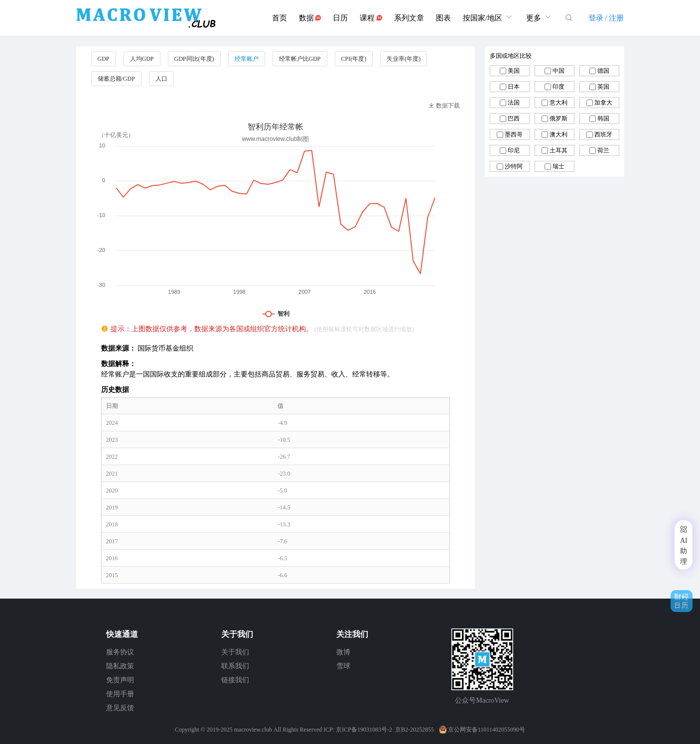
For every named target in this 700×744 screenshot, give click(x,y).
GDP (104, 59)
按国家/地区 (489, 17)
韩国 (603, 119)
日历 (340, 18)
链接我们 (235, 680)
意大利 (559, 103)
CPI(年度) (354, 59)
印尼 (514, 150)
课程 (371, 18)
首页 (280, 18)
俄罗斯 (559, 119)
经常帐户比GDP (300, 59)
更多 (540, 17)
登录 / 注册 (606, 18)
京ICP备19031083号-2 (364, 730)
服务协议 (120, 652)
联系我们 (235, 666)
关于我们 (235, 652)
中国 (559, 71)
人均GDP (142, 59)
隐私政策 (120, 666)
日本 (514, 87)
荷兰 (603, 150)
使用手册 (120, 694)
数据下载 (444, 106)
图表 (443, 18)
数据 (310, 18)
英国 (603, 87)
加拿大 (603, 103)
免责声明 (120, 680)
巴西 (514, 119)
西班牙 (603, 134)
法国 (514, 103)
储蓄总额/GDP (116, 79)
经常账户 (247, 59)
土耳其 (559, 150)
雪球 (343, 666)
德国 (603, 71)
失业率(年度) (404, 59)
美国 (514, 71)
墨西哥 (514, 134)
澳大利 (559, 134)
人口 (161, 79)
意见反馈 (120, 708)
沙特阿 (514, 166)
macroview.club (253, 730)
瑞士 (559, 166)
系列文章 (409, 18)
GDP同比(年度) (194, 59)
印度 (559, 87)
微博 (343, 652)
